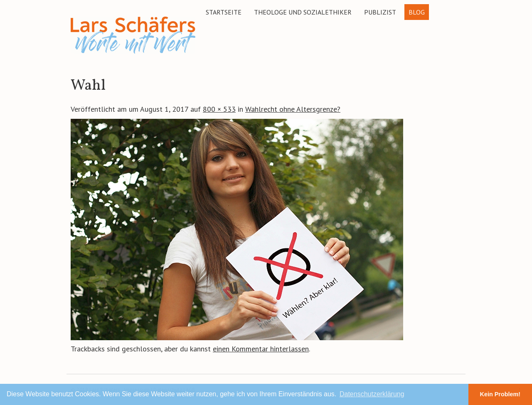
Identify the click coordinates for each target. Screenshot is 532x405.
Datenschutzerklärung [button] (372, 394)
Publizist (380, 12)
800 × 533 (219, 109)
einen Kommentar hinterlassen (261, 349)
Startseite (224, 12)
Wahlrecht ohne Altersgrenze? (293, 109)
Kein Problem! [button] (500, 394)
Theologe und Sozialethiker (303, 12)
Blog (417, 12)
